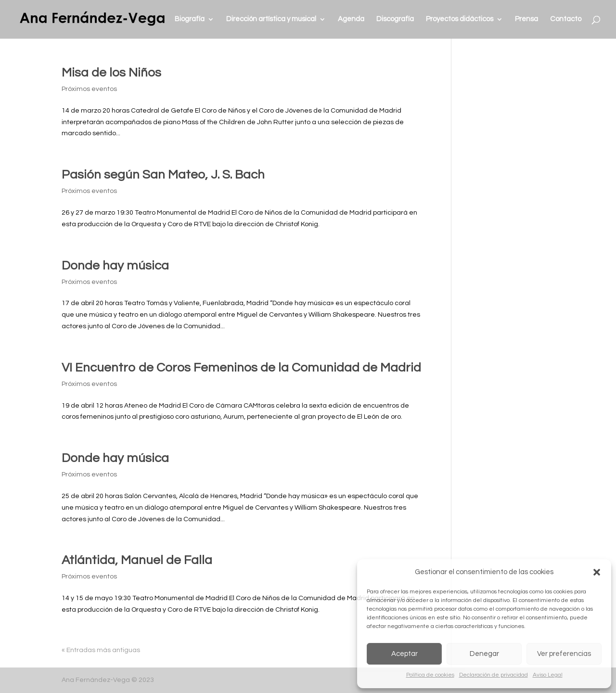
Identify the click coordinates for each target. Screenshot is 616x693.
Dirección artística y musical (271, 19)
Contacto (566, 19)
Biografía (190, 19)
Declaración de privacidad (494, 675)
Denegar (484, 654)
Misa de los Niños (111, 73)
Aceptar (404, 654)
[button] (597, 572)
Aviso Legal (548, 675)
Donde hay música (115, 266)
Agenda (351, 19)
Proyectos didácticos (460, 19)
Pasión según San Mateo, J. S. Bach (163, 175)
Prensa (526, 19)
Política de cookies (430, 675)
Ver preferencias (564, 654)
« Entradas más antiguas (101, 650)
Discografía (395, 19)
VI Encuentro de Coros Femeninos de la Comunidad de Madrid (241, 368)
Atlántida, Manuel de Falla (137, 560)
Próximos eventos (89, 89)
